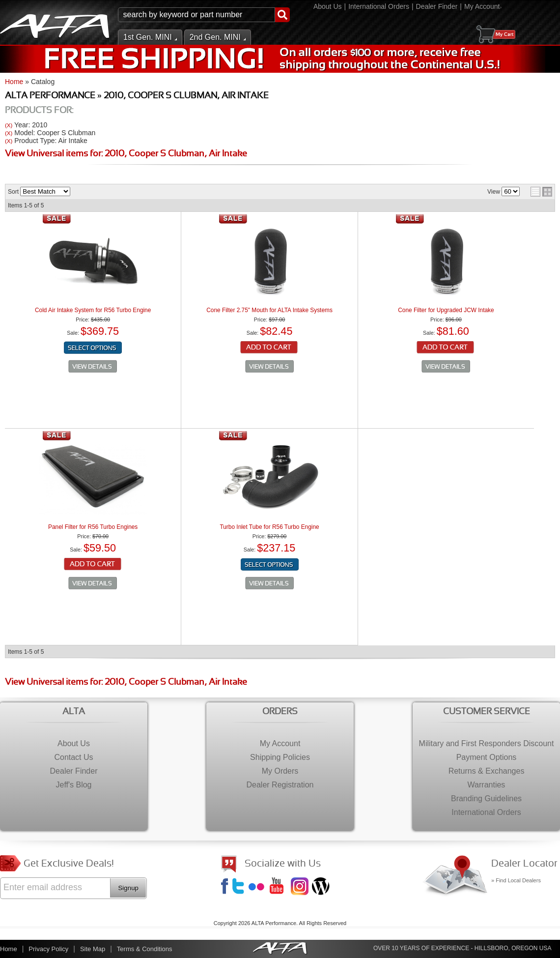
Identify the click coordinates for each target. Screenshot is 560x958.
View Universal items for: (126, 154)
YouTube (280, 887)
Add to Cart (269, 348)
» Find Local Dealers (516, 880)
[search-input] (196, 15)
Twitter (240, 887)
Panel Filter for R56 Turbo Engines (93, 527)
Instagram (301, 887)
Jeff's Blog (322, 887)
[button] (204, 15)
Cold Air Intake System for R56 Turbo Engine (93, 310)
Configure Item (93, 348)
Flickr (258, 887)
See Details (93, 367)
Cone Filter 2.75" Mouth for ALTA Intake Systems (269, 310)
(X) (9, 125)
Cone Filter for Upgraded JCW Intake (446, 310)
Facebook (226, 887)
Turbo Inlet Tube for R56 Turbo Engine (269, 527)
